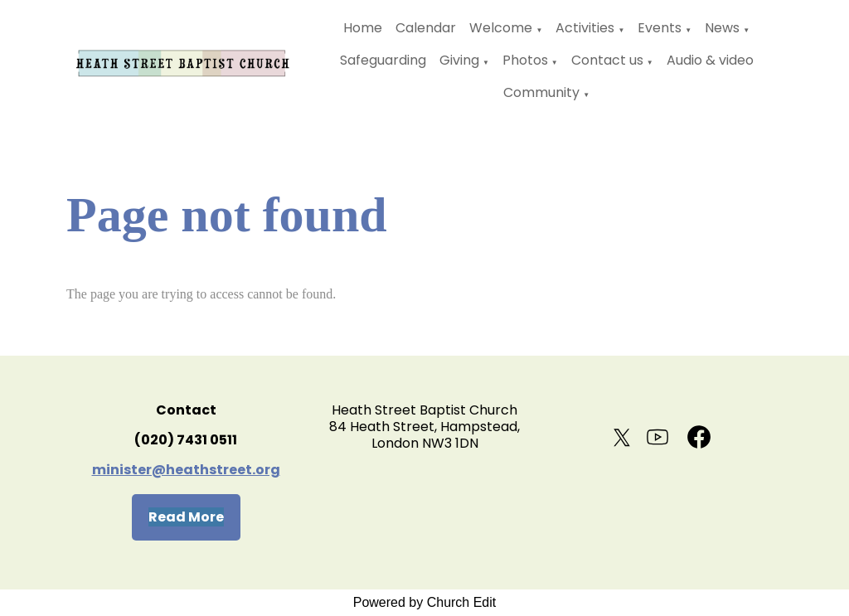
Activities (585, 28)
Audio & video (710, 60)
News (722, 28)
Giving (459, 60)
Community (541, 92)
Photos (525, 60)
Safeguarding (383, 60)
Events (660, 28)
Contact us (607, 60)
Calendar (426, 28)
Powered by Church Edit (425, 602)
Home (363, 28)
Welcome (501, 28)
